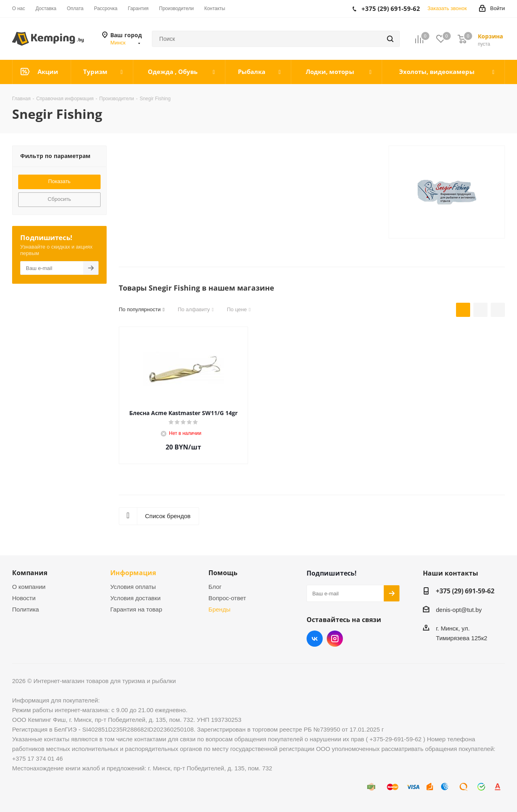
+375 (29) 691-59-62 (465, 591)
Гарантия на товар (136, 609)
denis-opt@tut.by (459, 610)
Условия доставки (135, 598)
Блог (215, 587)
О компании (29, 587)
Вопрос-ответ (227, 598)
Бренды (219, 609)
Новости (24, 598)
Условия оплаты (133, 587)
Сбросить (59, 199)
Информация (133, 573)
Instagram (335, 639)
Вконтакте (315, 639)
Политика (25, 609)
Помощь (223, 573)
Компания (30, 573)
